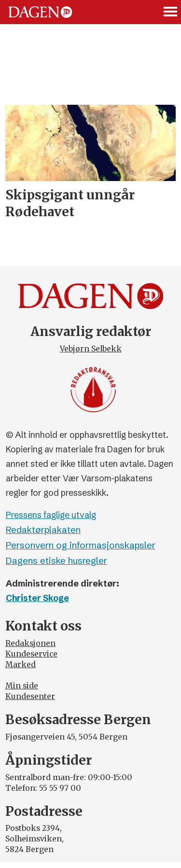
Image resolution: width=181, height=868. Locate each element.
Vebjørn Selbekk (91, 349)
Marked (21, 665)
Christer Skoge (37, 598)
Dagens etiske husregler (56, 561)
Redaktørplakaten (43, 530)
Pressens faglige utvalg (51, 515)
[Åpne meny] (171, 12)
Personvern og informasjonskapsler (81, 545)
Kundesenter (30, 696)
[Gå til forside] (40, 12)
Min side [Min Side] (22, 686)
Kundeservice (31, 654)
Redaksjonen (30, 643)
